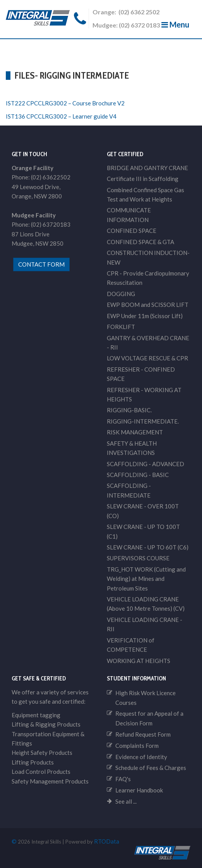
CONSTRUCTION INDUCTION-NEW (148, 257)
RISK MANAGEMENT (135, 432)
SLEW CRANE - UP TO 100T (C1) (143, 531)
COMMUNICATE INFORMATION (129, 215)
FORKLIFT (121, 327)
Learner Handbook (139, 790)
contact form (41, 264)
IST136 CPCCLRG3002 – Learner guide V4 (61, 116)
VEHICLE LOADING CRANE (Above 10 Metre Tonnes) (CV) (146, 604)
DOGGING (121, 294)
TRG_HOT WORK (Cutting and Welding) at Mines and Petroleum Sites (146, 579)
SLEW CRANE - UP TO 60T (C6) (148, 547)
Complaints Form (137, 746)
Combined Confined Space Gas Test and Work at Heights (146, 195)
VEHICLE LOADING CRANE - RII (145, 624)
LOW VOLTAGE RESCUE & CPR (147, 358)
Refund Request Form (143, 734)
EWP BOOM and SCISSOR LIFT (148, 305)
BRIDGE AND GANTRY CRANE (147, 168)
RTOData (107, 841)
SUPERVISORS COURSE (138, 558)
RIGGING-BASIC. (129, 410)
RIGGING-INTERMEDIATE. (143, 421)
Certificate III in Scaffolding (143, 179)
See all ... (126, 801)
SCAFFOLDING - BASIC (138, 475)
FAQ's (123, 779)
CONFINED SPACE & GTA (140, 242)
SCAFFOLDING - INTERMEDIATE (129, 490)
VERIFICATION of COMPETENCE (131, 645)
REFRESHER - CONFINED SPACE (141, 374)
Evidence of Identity (141, 757)
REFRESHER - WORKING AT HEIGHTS (144, 394)
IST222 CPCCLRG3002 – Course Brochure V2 (65, 103)
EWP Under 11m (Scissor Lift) (145, 316)
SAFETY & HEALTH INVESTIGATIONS (132, 448)
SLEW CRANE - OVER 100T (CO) (143, 511)
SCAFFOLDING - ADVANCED (146, 464)
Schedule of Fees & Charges (151, 768)
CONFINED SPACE (132, 231)
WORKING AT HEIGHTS (139, 661)
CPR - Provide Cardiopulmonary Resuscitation (148, 278)
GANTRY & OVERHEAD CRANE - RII (148, 343)
